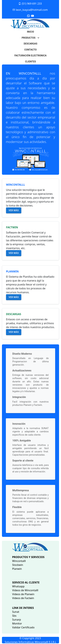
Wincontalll (19, 561)
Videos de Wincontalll (25, 590)
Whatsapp (18, 586)
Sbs (14, 616)
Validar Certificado (23, 627)
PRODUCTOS (30, 38)
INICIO (30, 32)
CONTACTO (31, 50)
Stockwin (18, 565)
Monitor (17, 623)
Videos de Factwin (23, 598)
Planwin (17, 569)
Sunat (16, 612)
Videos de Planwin (23, 594)
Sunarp (17, 620)
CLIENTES (30, 62)
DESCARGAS (31, 44)
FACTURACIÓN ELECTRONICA (30, 56)
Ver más (14, 210)
